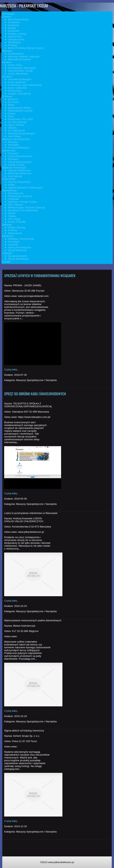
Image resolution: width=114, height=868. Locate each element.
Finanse (7, 17)
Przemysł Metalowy (19, 148)
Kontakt (6, 262)
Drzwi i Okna (15, 65)
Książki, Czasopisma (19, 94)
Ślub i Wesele (15, 205)
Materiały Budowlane (19, 59)
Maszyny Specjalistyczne (16, 139)
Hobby (12, 185)
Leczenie (13, 245)
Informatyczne (16, 193)
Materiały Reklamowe (20, 173)
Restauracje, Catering (20, 196)
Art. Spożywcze (17, 131)
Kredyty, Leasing (17, 34)
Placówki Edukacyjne (20, 79)
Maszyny (13, 142)
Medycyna (8, 236)
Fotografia (14, 199)
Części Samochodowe (20, 156)
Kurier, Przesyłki (17, 222)
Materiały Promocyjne (14, 168)
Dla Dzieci (14, 102)
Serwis (12, 213)
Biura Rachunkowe (18, 19)
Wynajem (13, 159)
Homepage (8, 14)
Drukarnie (13, 25)
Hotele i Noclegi (17, 227)
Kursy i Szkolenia (17, 88)
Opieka (12, 216)
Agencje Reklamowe (19, 170)
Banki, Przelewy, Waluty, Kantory (26, 48)
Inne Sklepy (14, 136)
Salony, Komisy (16, 165)
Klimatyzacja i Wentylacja (22, 68)
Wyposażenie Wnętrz (20, 108)
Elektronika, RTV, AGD (20, 119)
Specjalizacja (9, 190)
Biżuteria (13, 99)
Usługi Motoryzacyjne (20, 162)
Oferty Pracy (15, 37)
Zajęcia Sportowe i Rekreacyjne (25, 188)
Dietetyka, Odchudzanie (21, 239)
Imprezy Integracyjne (19, 182)
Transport (13, 153)
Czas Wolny (9, 179)
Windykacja (14, 42)
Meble (11, 105)
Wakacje (7, 225)
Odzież (12, 113)
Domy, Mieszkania (18, 74)
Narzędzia (14, 145)
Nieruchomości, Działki (20, 71)
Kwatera (7, 62)
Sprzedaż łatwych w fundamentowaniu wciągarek (40, 276)
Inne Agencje (15, 176)
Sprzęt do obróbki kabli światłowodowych (35, 394)
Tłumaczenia (15, 91)
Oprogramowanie (17, 256)
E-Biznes (7, 96)
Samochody (9, 151)
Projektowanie (16, 54)
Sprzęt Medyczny (17, 250)
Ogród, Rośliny (16, 125)
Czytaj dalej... (12, 370)
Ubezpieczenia (16, 39)
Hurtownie (14, 31)
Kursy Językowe (17, 82)
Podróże (13, 230)
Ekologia (13, 45)
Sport (11, 116)
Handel (12, 28)
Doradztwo (14, 22)
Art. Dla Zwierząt (17, 122)
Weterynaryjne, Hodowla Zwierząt (26, 208)
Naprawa (7, 51)
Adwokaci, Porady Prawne (22, 202)
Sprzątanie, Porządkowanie (23, 210)
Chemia (12, 128)
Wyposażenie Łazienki (20, 111)
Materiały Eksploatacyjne (22, 133)
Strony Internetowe (18, 259)
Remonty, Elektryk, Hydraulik (24, 57)
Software (7, 253)
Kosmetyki (14, 242)
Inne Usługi (14, 219)
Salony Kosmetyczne (19, 247)
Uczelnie (7, 76)
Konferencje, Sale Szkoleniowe (25, 85)
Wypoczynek (15, 233)
